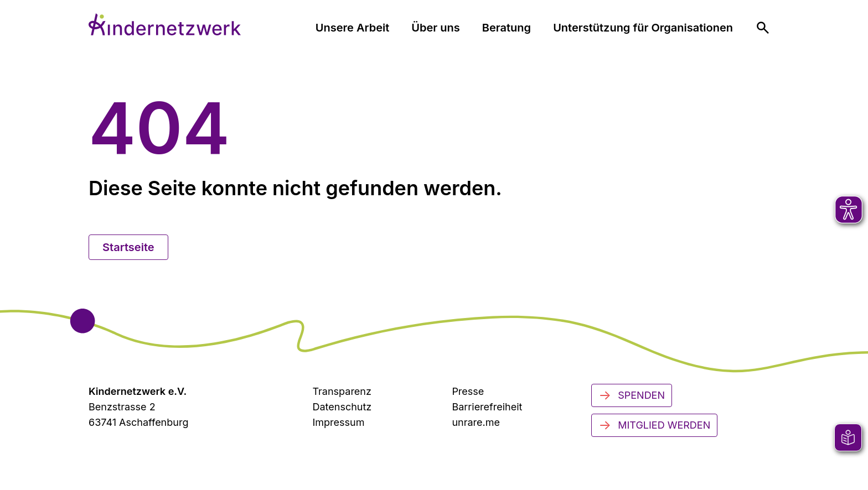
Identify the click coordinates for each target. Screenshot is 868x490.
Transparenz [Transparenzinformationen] (342, 391)
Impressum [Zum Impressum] (338, 422)
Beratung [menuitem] (507, 28)
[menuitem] (763, 28)
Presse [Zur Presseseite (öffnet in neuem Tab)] (468, 391)
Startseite (128, 247)
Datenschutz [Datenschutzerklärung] (342, 407)
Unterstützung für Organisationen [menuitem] (643, 28)
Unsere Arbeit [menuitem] (353, 28)
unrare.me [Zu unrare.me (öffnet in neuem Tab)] (476, 422)
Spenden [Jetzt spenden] (632, 395)
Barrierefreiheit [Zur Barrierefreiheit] (487, 407)
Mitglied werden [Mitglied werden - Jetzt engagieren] (654, 425)
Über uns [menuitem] (435, 28)
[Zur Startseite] (165, 24)
